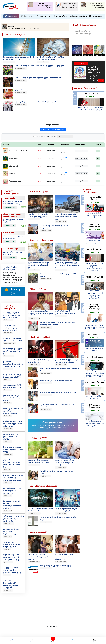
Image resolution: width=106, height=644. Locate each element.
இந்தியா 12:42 (8, 482)
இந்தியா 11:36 (8, 495)
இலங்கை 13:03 (8, 454)
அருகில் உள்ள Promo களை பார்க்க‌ (53, 137)
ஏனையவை (96, 16)
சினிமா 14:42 (7, 390)
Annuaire (73, 641)
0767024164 (10, 207)
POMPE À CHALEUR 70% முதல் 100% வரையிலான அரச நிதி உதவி (91, 108)
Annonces (12, 641)
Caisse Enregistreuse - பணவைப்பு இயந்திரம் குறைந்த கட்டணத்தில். (95, 373)
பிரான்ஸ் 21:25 (8, 320)
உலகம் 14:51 (7, 379)
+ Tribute (101, 81)
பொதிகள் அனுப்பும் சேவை (95, 349)
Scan (94, 641)
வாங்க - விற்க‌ (60, 16)
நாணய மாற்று (43, 16)
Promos (32, 641)
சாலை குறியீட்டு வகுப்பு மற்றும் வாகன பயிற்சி (95, 216)
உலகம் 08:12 (7, 575)
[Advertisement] (51, 609)
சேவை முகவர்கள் (78, 16)
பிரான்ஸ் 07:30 (8, 590)
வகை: (54, 145)
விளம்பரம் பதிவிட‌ (13, 292)
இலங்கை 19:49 (8, 333)
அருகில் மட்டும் (43, 144)
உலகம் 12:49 (7, 470)
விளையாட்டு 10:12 (9, 523)
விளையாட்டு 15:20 (9, 356)
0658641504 (10, 258)
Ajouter (53, 641)
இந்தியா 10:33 (8, 511)
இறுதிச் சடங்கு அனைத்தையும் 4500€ (95, 242)
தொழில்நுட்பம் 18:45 (9, 343)
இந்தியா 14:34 (8, 416)
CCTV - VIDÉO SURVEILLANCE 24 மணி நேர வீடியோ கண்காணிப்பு (95, 295)
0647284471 (95, 230)
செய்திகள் (26, 16)
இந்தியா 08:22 (8, 562)
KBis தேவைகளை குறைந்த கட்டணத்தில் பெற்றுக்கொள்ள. (95, 424)
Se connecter (11, 16)
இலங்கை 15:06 (8, 369)
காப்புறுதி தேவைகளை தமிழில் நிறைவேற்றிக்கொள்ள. (95, 325)
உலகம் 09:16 (7, 549)
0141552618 (91, 97)
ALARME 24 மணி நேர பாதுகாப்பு (95, 397)
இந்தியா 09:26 (8, 536)
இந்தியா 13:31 (8, 441)
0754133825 (95, 337)
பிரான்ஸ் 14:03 (8, 429)
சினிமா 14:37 (7, 403)
